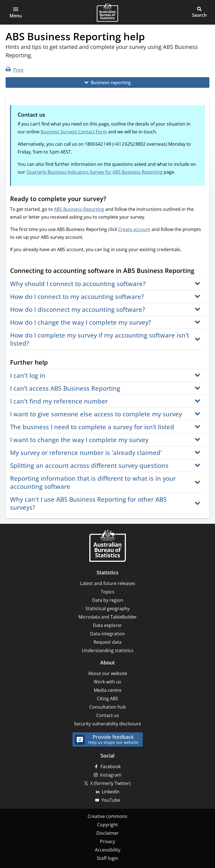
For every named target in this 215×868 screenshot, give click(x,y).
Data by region (108, 600)
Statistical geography (107, 608)
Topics (108, 592)
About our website (108, 673)
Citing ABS (107, 699)
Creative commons (107, 816)
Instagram (111, 775)
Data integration (107, 634)
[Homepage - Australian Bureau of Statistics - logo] (107, 12)
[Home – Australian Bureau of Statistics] (107, 546)
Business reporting (111, 82)
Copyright (107, 825)
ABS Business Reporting (79, 209)
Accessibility (108, 850)
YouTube (111, 800)
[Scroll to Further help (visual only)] (53, 363)
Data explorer (107, 625)
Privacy (107, 841)
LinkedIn (111, 792)
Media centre (108, 690)
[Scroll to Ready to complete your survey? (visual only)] (111, 199)
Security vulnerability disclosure (107, 724)
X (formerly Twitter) (110, 783)
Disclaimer (107, 833)
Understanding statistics (108, 650)
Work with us (107, 682)
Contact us (108, 715)
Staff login (107, 858)
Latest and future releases (108, 583)
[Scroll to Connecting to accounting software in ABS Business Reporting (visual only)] (200, 271)
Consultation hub (108, 707)
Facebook (111, 766)
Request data (107, 642)
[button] (16, 12)
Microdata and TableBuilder (108, 617)
